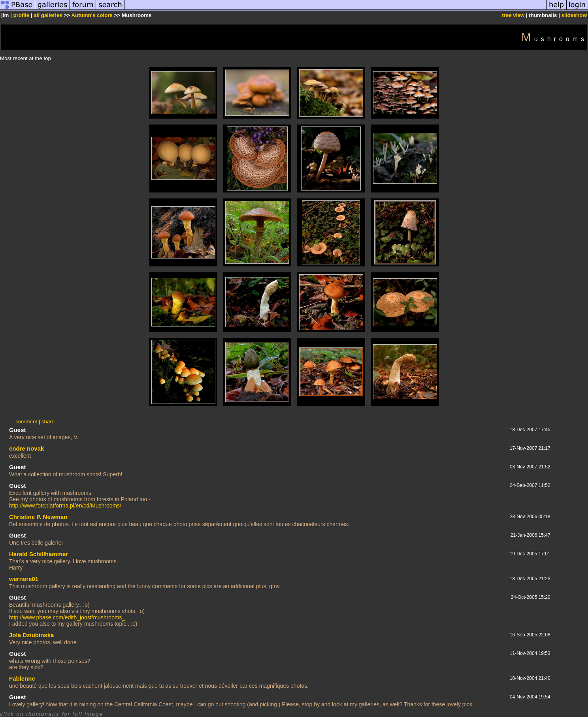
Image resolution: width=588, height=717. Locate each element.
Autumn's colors (92, 15)
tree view (513, 15)
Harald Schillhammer (39, 554)
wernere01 (24, 579)
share (48, 422)
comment (26, 422)
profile (21, 15)
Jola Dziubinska (31, 635)
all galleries (48, 15)
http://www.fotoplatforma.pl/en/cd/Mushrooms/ (65, 506)
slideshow (574, 15)
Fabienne (22, 678)
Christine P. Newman (38, 517)
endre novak (26, 448)
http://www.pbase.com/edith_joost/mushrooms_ (67, 617)
